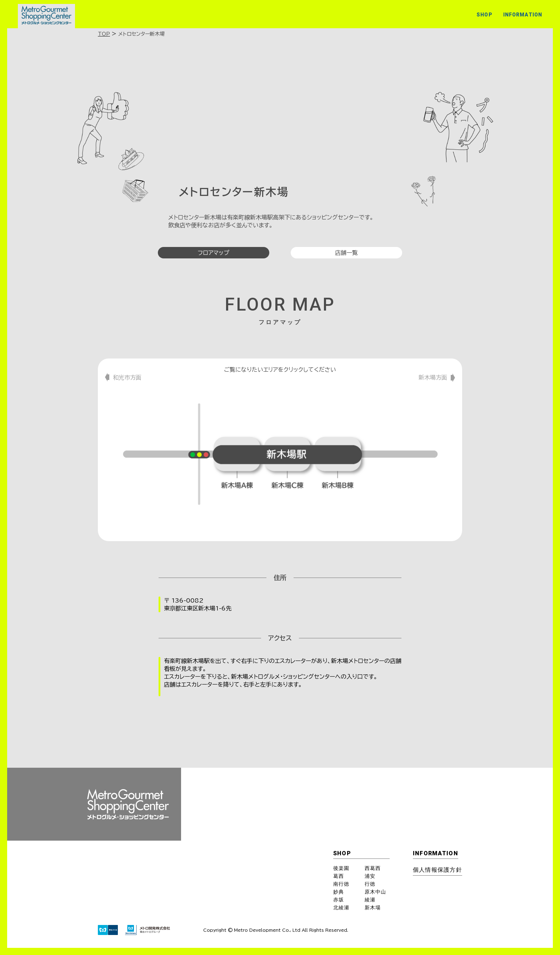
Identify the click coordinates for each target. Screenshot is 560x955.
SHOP (484, 15)
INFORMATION (523, 15)
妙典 (339, 892)
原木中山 (375, 892)
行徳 (370, 884)
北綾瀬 (341, 907)
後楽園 (341, 868)
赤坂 (339, 900)
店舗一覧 (346, 253)
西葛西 (373, 868)
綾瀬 (370, 900)
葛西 (339, 876)
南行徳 (341, 884)
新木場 (373, 907)
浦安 (370, 876)
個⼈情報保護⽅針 (437, 870)
